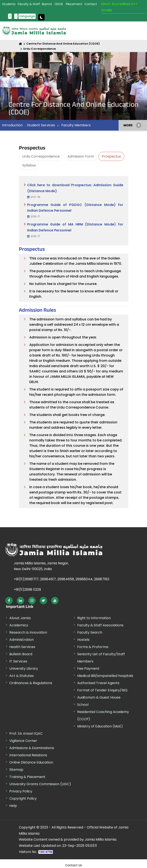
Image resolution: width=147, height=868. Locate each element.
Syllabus (29, 165)
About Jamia (20, 618)
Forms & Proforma (93, 647)
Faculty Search (90, 632)
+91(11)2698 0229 (27, 590)
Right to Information (94, 618)
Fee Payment (88, 669)
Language (27, 16)
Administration (22, 640)
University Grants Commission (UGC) (40, 784)
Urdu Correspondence (39, 49)
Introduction (12, 125)
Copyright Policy (23, 798)
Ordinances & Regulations (31, 683)
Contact (91, 4)
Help (13, 806)
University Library (24, 669)
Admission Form (81, 156)
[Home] (20, 44)
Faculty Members (76, 125)
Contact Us (73, 865)
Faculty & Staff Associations (100, 625)
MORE (128, 125)
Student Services (41, 125)
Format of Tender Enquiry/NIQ (102, 690)
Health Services (22, 647)
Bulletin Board (21, 654)
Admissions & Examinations (32, 748)
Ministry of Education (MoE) (100, 726)
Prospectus (111, 156)
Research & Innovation (28, 632)
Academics (19, 625)
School (83, 705)
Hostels (83, 640)
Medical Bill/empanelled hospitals (105, 676)
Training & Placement (27, 777)
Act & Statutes (22, 676)
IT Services (18, 661)
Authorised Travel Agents (98, 683)
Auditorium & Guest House (99, 697)
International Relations (28, 755)
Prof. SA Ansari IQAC (26, 733)
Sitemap (16, 770)
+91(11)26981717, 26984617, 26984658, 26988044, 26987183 (62, 579)
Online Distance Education (31, 762)
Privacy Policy (21, 791)
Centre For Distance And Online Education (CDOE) (63, 44)
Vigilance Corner (23, 741)
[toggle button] (41, 17)
